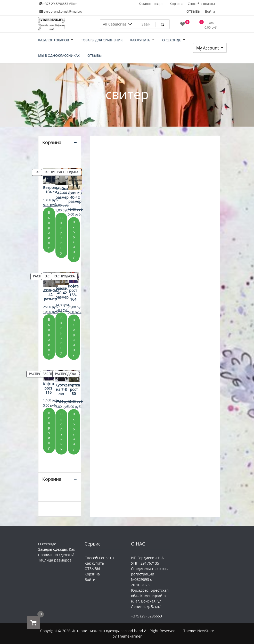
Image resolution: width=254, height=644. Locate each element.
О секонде (47, 544)
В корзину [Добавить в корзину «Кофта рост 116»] (49, 430)
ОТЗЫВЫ (194, 11)
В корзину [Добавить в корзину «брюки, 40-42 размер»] (61, 335)
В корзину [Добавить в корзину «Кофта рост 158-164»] (74, 337)
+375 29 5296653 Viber (58, 4)
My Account (208, 48)
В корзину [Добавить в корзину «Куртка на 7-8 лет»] (61, 431)
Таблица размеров (55, 560)
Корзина (177, 4)
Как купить (94, 563)
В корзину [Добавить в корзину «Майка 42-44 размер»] (61, 235)
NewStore (206, 631)
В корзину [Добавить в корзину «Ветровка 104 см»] (49, 230)
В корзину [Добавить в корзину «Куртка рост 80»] (74, 431)
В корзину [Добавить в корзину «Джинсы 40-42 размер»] (74, 239)
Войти (210, 11)
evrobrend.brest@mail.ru (61, 11)
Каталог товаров (152, 4)
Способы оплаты (201, 4)
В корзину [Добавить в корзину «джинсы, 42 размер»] (49, 337)
